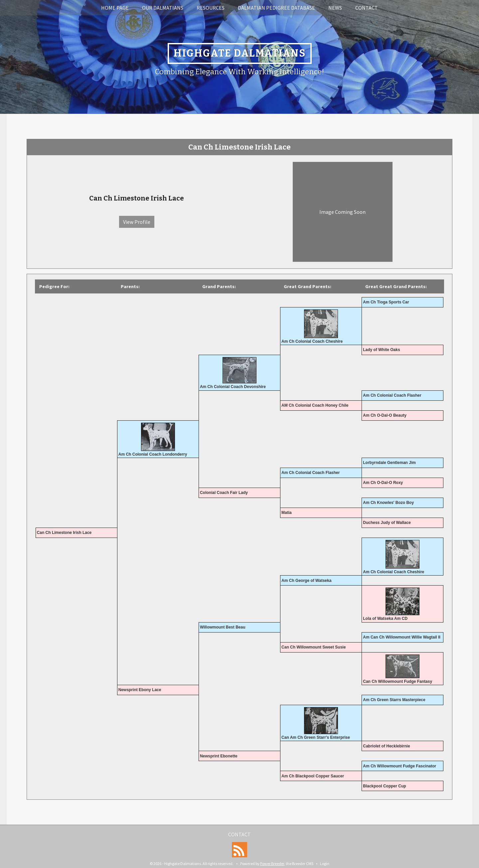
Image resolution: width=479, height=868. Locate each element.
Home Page (115, 8)
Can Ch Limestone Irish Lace (64, 533)
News (335, 8)
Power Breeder (272, 864)
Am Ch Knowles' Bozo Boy (388, 503)
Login (325, 864)
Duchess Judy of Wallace (387, 523)
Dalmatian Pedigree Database (276, 8)
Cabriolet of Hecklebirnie (386, 746)
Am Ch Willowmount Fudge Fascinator (399, 766)
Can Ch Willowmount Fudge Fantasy (398, 681)
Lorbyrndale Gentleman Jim (389, 463)
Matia (287, 513)
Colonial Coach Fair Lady (224, 493)
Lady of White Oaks (381, 350)
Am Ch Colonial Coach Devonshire (233, 387)
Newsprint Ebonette (219, 756)
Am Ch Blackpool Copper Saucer (313, 776)
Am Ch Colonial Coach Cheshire (312, 341)
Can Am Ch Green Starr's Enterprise (316, 737)
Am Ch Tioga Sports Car (386, 302)
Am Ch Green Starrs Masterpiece (394, 700)
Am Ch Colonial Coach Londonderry (153, 454)
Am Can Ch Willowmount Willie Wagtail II (402, 637)
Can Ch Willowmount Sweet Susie (314, 647)
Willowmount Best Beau (223, 627)
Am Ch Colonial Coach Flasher (392, 395)
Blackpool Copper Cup (384, 786)
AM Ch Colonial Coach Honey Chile (315, 405)
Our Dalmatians (163, 8)
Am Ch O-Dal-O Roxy (383, 483)
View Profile (137, 222)
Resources (211, 8)
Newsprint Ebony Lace (140, 690)
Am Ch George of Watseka (306, 581)
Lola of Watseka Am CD (385, 619)
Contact (367, 8)
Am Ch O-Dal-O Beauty (385, 415)
